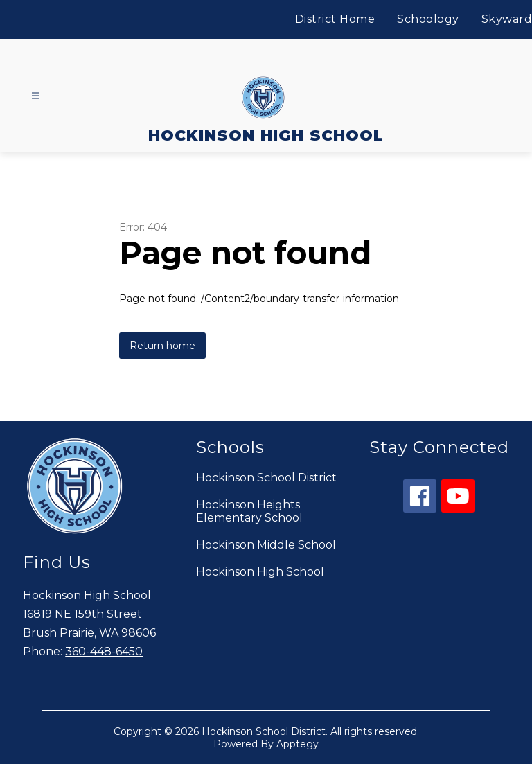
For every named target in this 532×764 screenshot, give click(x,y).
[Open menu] (36, 96)
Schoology (428, 19)
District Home (335, 19)
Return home (162, 346)
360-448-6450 (104, 651)
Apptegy (298, 744)
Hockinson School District (266, 478)
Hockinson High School (260, 572)
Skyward (507, 19)
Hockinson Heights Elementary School (249, 511)
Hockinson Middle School (266, 545)
